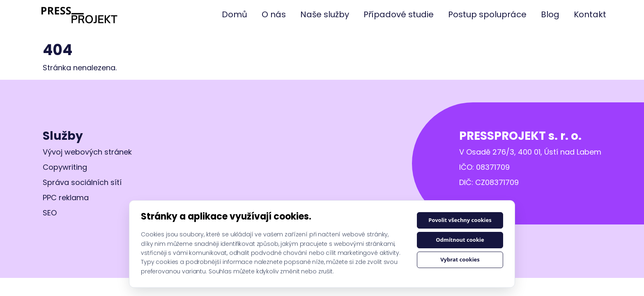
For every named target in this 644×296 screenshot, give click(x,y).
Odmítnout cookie (460, 240)
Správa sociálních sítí (82, 182)
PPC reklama (66, 198)
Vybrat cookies (460, 259)
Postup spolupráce (487, 14)
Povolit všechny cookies (460, 220)
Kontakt (590, 14)
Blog (550, 14)
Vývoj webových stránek (87, 152)
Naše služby (325, 14)
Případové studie (399, 14)
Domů (235, 14)
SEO (50, 213)
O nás (274, 14)
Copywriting (65, 167)
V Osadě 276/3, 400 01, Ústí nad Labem (530, 152)
